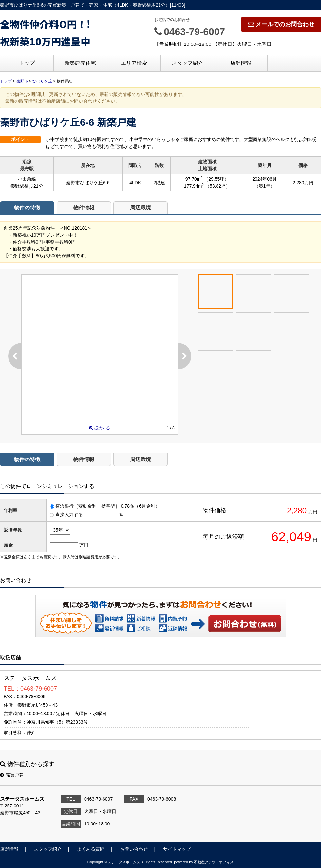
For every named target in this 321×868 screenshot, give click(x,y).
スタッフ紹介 (187, 63)
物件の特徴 (27, 208)
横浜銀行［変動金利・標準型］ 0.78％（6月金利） (108, 506)
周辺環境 (141, 208)
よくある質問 (91, 849)
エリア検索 (134, 63)
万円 (84, 545)
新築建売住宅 (80, 63)
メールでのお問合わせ (281, 24)
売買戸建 (12, 775)
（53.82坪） (218, 186)
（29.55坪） (216, 179)
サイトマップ (177, 849)
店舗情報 (241, 63)
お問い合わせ (245, 624)
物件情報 (84, 208)
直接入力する (69, 515)
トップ (27, 63)
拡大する (100, 428)
